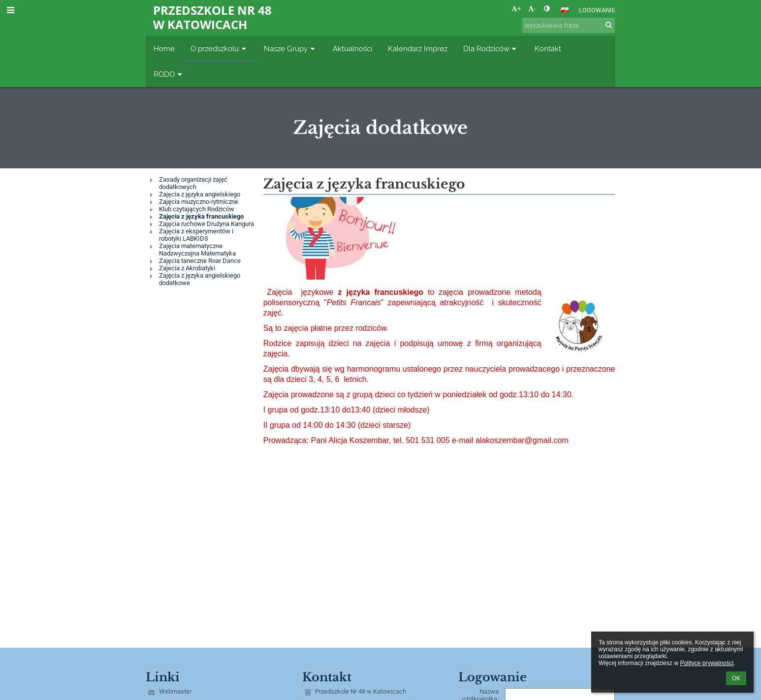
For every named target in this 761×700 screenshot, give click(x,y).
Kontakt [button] (548, 48)
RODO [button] (169, 74)
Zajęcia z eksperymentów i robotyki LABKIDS (196, 235)
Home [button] (164, 48)
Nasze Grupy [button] (290, 48)
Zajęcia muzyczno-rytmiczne (199, 202)
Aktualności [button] (352, 48)
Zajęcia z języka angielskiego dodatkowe (200, 279)
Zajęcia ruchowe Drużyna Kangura (206, 224)
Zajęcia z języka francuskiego (201, 216)
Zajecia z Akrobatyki (187, 268)
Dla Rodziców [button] (491, 48)
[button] (565, 10)
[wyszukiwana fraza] (569, 25)
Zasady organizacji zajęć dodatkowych (193, 183)
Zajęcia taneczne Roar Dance (200, 261)
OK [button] (736, 678)
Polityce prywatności (707, 663)
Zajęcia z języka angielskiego (200, 194)
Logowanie (597, 10)
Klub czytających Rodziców (197, 209)
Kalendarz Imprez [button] (418, 48)
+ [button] (516, 9)
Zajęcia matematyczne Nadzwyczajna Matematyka (197, 250)
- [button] (532, 9)
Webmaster (175, 691)
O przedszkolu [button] (219, 48)
